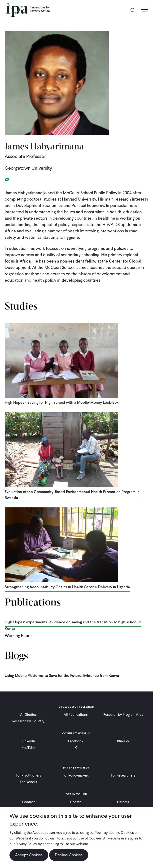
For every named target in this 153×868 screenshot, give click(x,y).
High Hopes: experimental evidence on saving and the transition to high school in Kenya (73, 625)
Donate (76, 802)
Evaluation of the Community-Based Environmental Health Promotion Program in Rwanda (72, 495)
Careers (123, 802)
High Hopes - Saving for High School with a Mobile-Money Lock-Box (62, 402)
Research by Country (28, 721)
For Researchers (123, 775)
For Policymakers (76, 775)
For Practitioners (28, 775)
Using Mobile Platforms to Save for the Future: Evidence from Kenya (62, 676)
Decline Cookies (69, 855)
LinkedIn (28, 741)
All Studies (28, 715)
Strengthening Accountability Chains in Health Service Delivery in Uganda (67, 587)
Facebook (76, 741)
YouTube (28, 748)
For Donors (28, 782)
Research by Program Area (123, 715)
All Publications (76, 715)
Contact (28, 802)
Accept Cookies (29, 855)
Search (135, 10)
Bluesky (123, 741)
